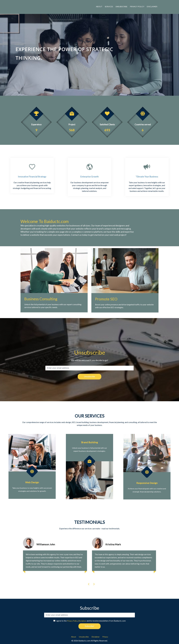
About (99, 7)
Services (109, 7)
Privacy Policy (137, 7)
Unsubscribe (121, 7)
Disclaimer (152, 7)
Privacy (105, 637)
